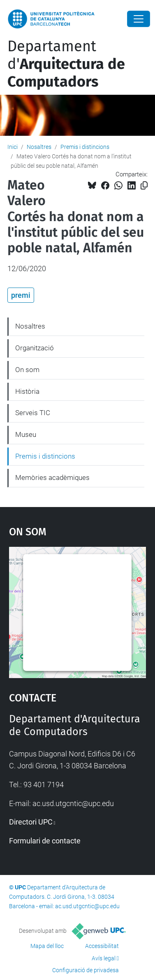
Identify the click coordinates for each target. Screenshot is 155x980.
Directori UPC (31, 822)
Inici (13, 147)
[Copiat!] (144, 186)
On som (27, 370)
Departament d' (66, 64)
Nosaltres (39, 147)
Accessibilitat (102, 946)
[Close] (139, 19)
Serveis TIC (33, 413)
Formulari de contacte (45, 841)
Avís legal (104, 958)
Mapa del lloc (47, 946)
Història (27, 391)
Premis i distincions (85, 147)
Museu (26, 434)
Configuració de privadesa (86, 970)
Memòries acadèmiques (52, 477)
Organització (35, 348)
